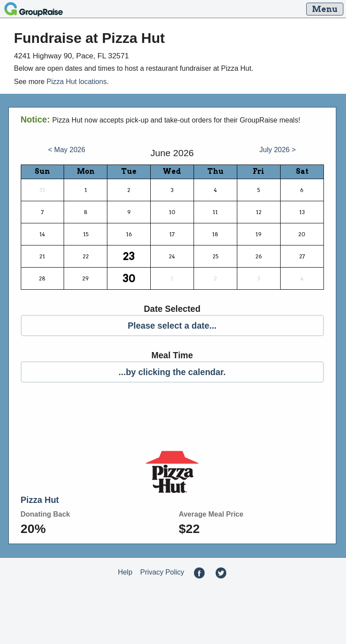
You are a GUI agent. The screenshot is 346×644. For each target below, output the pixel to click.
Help (125, 573)
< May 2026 (67, 150)
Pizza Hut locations (76, 82)
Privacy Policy (162, 573)
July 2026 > (278, 150)
